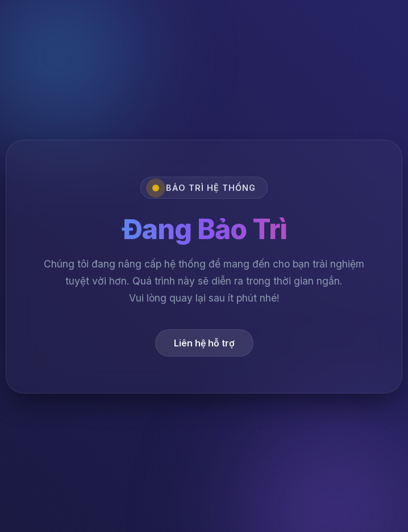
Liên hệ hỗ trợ (204, 344)
